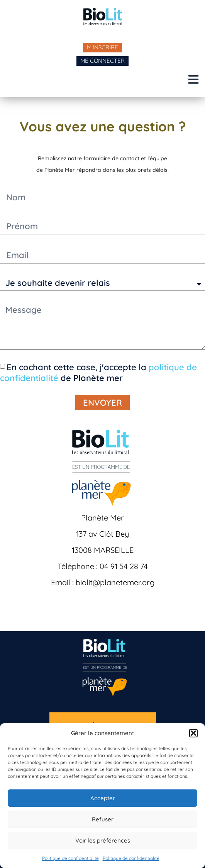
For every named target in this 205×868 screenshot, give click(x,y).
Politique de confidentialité (70, 858)
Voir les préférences (103, 840)
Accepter (103, 798)
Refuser (103, 819)
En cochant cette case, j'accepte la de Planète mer (98, 373)
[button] (193, 733)
